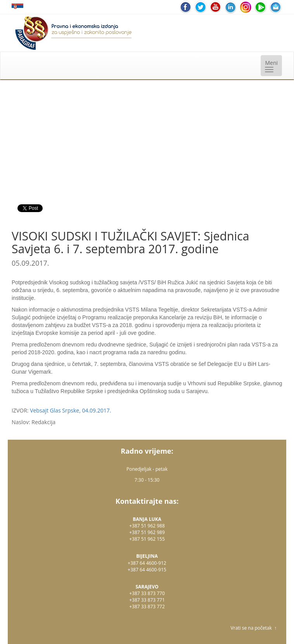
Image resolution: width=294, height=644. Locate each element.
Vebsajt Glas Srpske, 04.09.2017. (70, 410)
